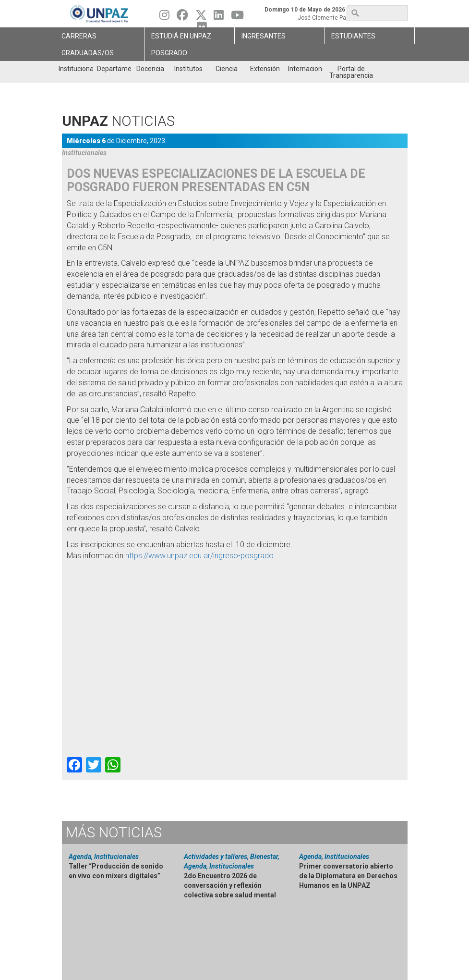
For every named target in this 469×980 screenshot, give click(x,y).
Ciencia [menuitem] (227, 69)
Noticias (114, 832)
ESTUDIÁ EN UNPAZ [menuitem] (181, 36)
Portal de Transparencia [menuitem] (351, 72)
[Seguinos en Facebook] (182, 17)
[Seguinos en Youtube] (237, 17)
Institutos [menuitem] (188, 69)
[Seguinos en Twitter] (201, 17)
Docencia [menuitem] (150, 69)
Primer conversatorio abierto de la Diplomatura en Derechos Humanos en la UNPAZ (348, 876)
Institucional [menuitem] (76, 69)
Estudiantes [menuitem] (353, 36)
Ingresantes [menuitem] (264, 36)
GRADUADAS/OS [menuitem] (88, 53)
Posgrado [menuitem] (169, 53)
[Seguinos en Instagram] (164, 17)
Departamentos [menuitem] (114, 69)
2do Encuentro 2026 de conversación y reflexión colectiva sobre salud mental (230, 885)
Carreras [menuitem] (79, 36)
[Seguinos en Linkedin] (219, 17)
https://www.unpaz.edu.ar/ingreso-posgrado (199, 556)
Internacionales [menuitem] (305, 69)
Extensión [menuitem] (265, 69)
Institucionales (84, 153)
